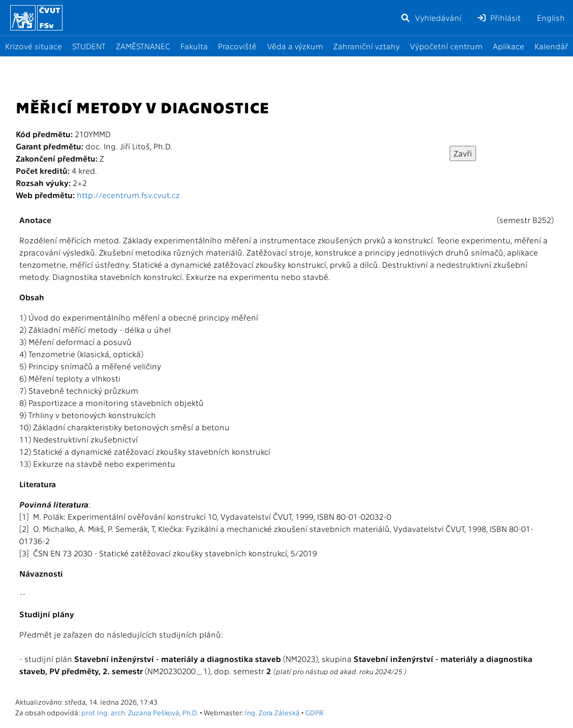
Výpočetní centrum (446, 46)
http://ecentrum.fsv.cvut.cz (128, 195)
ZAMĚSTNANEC (143, 46)
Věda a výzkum (295, 46)
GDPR (314, 712)
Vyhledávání (431, 18)
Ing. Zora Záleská (272, 712)
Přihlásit (499, 18)
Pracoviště (237, 46)
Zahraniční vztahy (367, 46)
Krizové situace (34, 46)
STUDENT (89, 46)
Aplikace (508, 46)
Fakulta (194, 46)
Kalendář (551, 46)
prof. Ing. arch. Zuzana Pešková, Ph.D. (140, 712)
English (551, 18)
